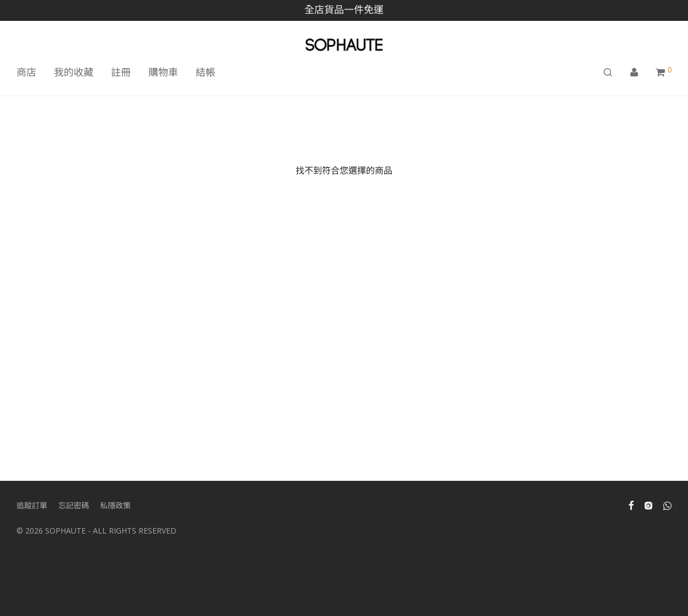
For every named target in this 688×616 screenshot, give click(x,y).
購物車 (163, 72)
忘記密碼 (74, 505)
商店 (26, 72)
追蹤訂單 (32, 505)
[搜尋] (608, 72)
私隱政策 (115, 505)
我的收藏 (74, 72)
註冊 (121, 72)
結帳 (206, 72)
